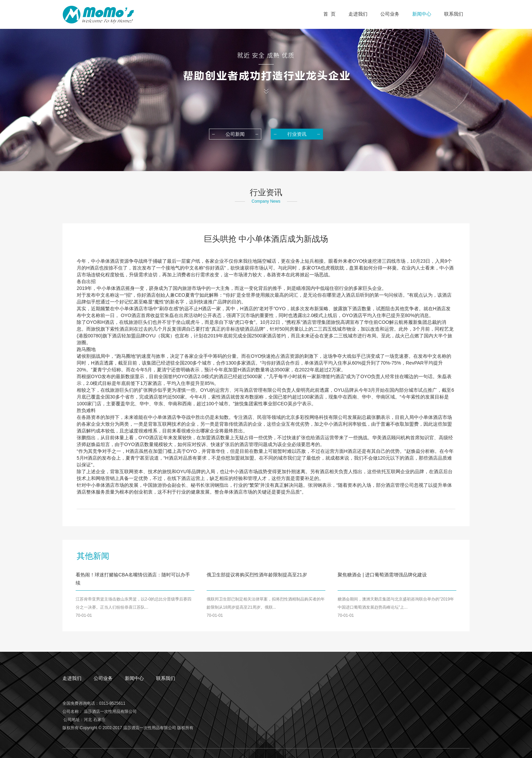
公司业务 (103, 678)
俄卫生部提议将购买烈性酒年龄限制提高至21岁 (257, 575)
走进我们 (72, 678)
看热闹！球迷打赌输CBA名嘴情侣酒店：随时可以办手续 (133, 579)
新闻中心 (134, 678)
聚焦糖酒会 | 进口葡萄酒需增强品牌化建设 (382, 575)
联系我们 (166, 678)
